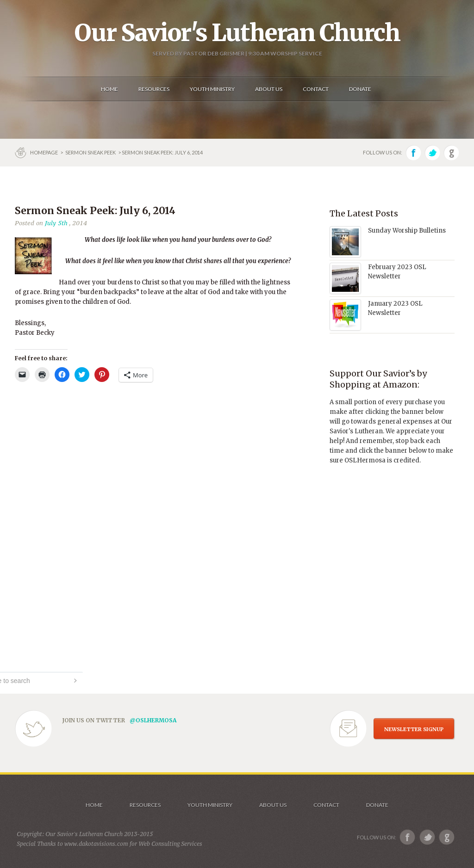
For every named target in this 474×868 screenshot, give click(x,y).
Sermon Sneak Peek (90, 152)
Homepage (44, 152)
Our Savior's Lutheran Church (237, 33)
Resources (145, 805)
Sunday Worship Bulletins (407, 231)
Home (94, 805)
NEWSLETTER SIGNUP (414, 729)
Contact (326, 805)
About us (273, 805)
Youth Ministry (210, 805)
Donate (377, 805)
